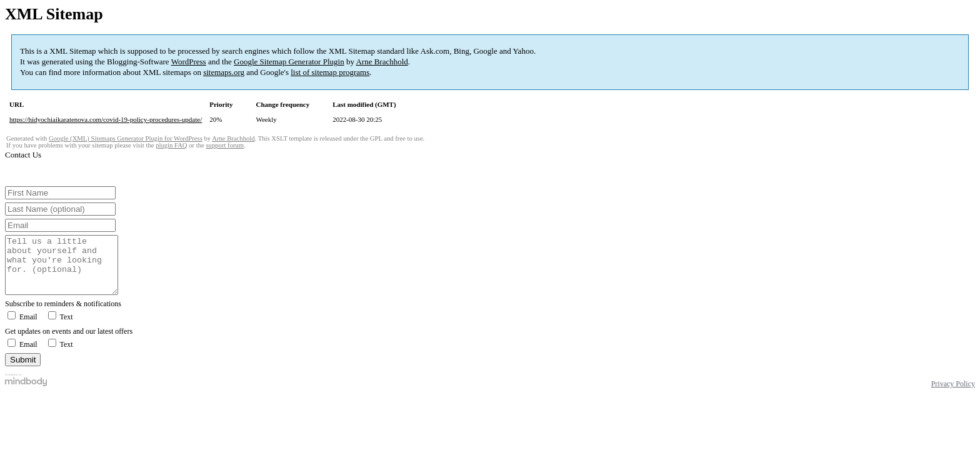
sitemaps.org (224, 72)
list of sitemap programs (330, 72)
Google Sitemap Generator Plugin (289, 62)
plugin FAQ (171, 145)
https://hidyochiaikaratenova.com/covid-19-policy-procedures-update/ (106, 119)
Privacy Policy (953, 395)
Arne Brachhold (382, 62)
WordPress (189, 62)
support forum (225, 145)
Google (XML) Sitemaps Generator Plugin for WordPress (126, 138)
